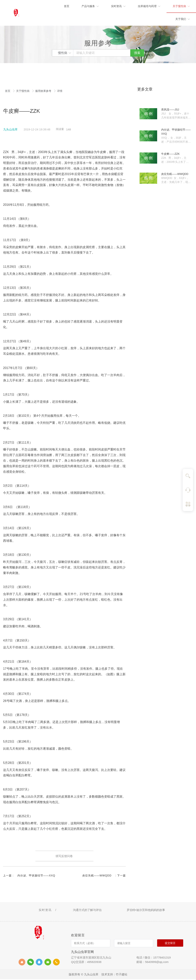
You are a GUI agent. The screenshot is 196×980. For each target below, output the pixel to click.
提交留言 (170, 944)
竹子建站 (122, 975)
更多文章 (145, 89)
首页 (8, 91)
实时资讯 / (48, 910)
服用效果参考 (44, 91)
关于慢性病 (23, 91)
